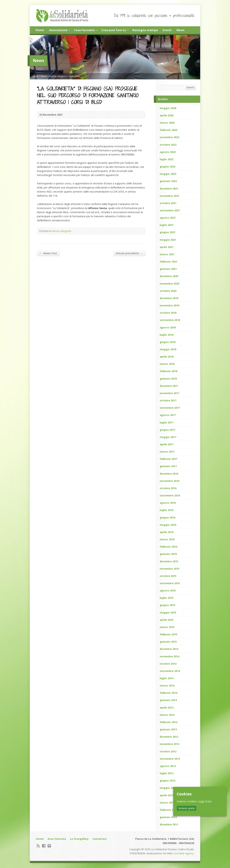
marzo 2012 (167, 803)
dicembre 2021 (169, 189)
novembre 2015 (169, 569)
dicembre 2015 (169, 561)
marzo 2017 (167, 452)
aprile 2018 (167, 357)
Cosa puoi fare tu (114, 30)
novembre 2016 (169, 481)
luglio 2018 (167, 335)
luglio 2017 (167, 422)
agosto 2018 (168, 327)
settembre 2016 (170, 495)
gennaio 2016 (168, 554)
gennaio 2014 (168, 700)
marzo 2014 (167, 686)
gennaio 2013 (168, 729)
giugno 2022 (168, 167)
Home (40, 30)
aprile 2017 (167, 444)
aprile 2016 (167, 532)
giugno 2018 (168, 342)
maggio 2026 (168, 108)
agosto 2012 (168, 766)
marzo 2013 (167, 715)
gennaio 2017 (168, 466)
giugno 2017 (168, 430)
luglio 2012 (167, 773)
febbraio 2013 (169, 722)
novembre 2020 (169, 284)
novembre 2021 (169, 196)
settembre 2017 (170, 408)
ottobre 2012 (168, 751)
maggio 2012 (168, 788)
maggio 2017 (168, 437)
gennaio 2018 (168, 379)
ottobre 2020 (168, 291)
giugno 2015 (168, 605)
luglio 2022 (167, 159)
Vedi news (74, 76)
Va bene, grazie (187, 808)
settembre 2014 (170, 671)
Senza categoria (58, 76)
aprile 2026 (167, 115)
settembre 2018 (170, 320)
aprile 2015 (167, 620)
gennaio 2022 (168, 181)
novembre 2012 (169, 744)
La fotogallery (79, 839)
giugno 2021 (168, 232)
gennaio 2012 (168, 817)
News (180, 30)
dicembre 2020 (169, 276)
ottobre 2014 (168, 664)
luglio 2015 (167, 598)
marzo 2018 (167, 364)
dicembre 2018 (169, 298)
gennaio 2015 (168, 642)
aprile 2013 (167, 708)
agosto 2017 (168, 415)
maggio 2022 (168, 174)
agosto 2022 (168, 152)
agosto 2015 (168, 590)
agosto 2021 (168, 218)
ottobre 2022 (168, 145)
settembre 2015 (170, 583)
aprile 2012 (167, 795)
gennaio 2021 (168, 269)
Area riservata (57, 839)
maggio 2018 (168, 349)
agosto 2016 (168, 503)
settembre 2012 (170, 759)
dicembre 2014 (169, 649)
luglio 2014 (167, 678)
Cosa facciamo (84, 30)
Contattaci (99, 839)
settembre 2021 (170, 210)
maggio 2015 (168, 613)
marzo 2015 (167, 627)
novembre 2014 (169, 656)
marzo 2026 (167, 123)
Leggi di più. (205, 801)
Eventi (167, 30)
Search (190, 87)
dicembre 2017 (169, 386)
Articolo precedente (129, 253)
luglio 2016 (167, 510)
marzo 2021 (167, 254)
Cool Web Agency (183, 853)
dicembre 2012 (169, 737)
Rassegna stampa (145, 30)
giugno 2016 (168, 517)
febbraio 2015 (169, 634)
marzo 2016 (167, 539)
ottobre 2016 (168, 488)
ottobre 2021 (168, 203)
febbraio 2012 (169, 810)
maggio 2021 (168, 240)
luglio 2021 (167, 225)
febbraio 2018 (169, 371)
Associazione (58, 30)
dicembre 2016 (169, 474)
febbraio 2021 (169, 262)
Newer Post (48, 253)
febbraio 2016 (169, 547)
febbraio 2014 (169, 693)
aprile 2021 (167, 247)
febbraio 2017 (169, 459)
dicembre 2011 (169, 824)
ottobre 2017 (168, 400)
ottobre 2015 (168, 576)
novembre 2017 (169, 393)
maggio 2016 (168, 525)
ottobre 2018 (168, 313)
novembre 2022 (169, 137)
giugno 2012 (168, 781)
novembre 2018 (169, 305)
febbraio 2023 (169, 130)
